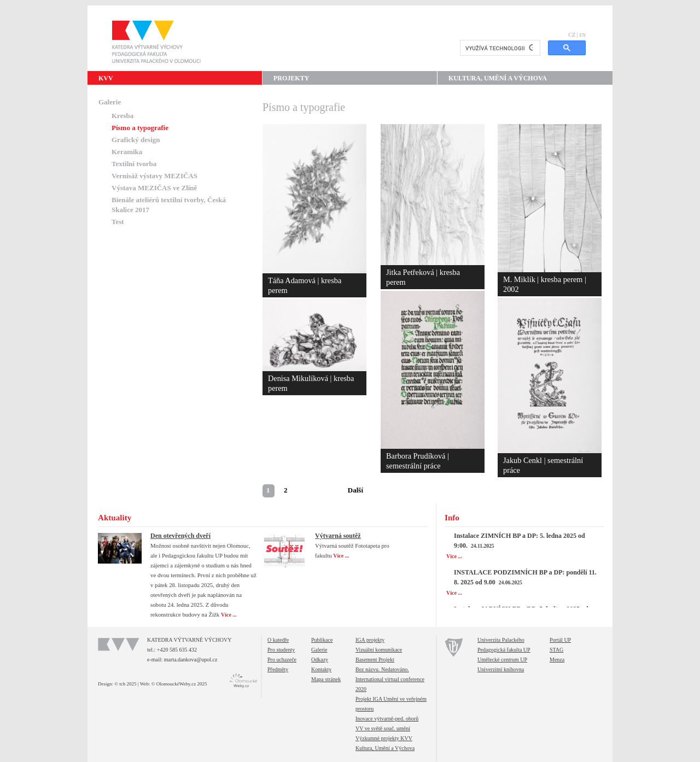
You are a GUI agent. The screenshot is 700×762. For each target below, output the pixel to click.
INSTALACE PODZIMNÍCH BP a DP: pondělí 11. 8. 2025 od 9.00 (525, 577)
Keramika (127, 152)
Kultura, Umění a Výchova (498, 78)
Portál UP (560, 640)
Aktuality (115, 518)
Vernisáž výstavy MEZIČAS (154, 176)
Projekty (291, 78)
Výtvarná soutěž (338, 536)
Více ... (229, 615)
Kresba (122, 116)
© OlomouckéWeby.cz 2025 (179, 684)
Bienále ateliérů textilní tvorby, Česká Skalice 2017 (169, 205)
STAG (556, 650)
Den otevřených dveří (180, 536)
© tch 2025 (125, 684)
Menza (557, 660)
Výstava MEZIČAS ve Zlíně (154, 188)
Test (118, 222)
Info (452, 518)
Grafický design (136, 140)
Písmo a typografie (140, 128)
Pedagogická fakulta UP (504, 650)
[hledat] (499, 48)
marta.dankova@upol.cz (191, 660)
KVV (106, 78)
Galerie (110, 102)
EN (582, 35)
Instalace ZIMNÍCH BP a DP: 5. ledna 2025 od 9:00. (520, 541)
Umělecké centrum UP (502, 660)
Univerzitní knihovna (501, 669)
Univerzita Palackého (501, 640)
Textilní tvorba (134, 164)
